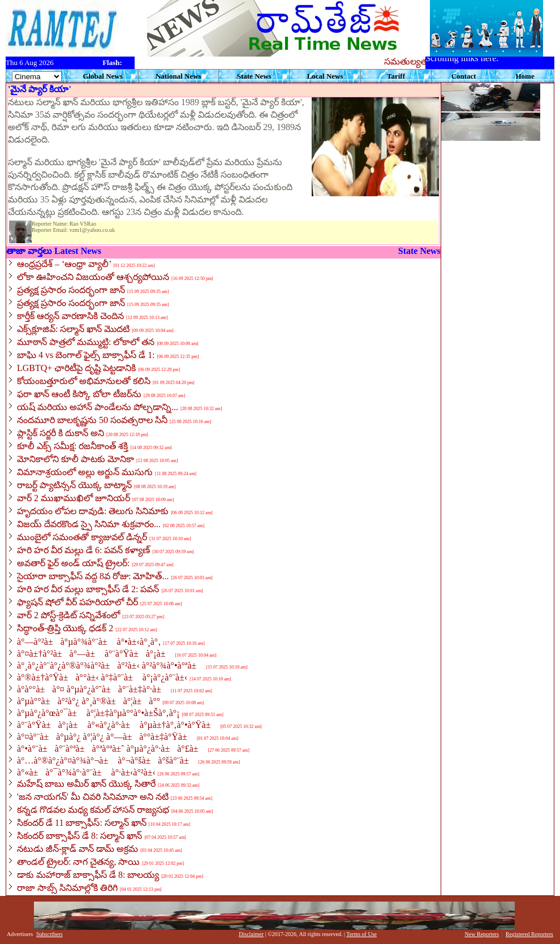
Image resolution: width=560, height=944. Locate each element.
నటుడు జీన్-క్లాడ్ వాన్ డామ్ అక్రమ (77, 849)
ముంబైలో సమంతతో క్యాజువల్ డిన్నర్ (82, 537)
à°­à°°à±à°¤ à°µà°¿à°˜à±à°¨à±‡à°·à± (93, 689)
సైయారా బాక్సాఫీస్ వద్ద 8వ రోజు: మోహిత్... (93, 576)
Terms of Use (361, 934)
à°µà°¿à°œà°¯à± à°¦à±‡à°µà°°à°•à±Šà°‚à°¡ (98, 713)
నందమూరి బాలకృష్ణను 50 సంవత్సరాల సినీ (92, 420)
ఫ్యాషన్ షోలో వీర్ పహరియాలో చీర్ (77, 602)
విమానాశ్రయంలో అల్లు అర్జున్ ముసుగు (85, 472)
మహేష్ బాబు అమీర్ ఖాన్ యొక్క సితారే (86, 784)
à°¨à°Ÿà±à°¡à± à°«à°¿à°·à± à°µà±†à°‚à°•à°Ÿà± (117, 725)
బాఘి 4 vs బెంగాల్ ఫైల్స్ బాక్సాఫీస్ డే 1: (86, 355)
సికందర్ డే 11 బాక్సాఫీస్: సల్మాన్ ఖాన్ (82, 823)
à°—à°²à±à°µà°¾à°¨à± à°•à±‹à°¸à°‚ (89, 642)
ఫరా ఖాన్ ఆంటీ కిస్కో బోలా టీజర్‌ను (79, 394)
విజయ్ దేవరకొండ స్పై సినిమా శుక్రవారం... (89, 524)
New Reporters (482, 934)
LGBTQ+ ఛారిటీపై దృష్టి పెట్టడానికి (76, 368)
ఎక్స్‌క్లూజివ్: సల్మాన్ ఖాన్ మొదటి (73, 329)
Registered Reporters (529, 934)
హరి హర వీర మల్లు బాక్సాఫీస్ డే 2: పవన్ (88, 589)
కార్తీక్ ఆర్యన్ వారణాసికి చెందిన (70, 316)
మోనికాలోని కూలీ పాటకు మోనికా (76, 459)
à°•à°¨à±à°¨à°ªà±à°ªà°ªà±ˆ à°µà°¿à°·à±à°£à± (111, 749)
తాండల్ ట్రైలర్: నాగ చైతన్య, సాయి (78, 862)
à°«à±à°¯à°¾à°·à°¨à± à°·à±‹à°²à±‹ (86, 772)
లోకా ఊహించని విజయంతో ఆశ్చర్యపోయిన (93, 277)
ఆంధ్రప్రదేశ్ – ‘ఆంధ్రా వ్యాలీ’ (64, 264)
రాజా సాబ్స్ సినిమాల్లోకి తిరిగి (67, 888)
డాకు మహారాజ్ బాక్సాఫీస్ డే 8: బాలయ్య (88, 875)
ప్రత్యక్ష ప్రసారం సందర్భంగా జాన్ (71, 290)
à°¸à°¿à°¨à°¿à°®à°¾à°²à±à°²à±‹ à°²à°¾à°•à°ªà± (110, 665)
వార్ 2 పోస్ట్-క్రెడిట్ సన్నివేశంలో (68, 615)
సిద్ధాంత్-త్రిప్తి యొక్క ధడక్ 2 (65, 628)
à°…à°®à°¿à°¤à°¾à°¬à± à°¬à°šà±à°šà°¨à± (107, 760)
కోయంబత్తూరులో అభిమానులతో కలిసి (84, 381)
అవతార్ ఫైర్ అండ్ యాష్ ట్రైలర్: (73, 563)
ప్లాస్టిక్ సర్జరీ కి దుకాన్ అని (61, 433)
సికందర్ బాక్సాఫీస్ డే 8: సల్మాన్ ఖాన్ (79, 836)
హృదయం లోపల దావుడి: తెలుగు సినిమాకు (93, 511)
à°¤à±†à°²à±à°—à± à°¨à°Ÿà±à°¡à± (95, 654)
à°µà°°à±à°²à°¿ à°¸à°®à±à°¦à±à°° (89, 701)
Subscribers (49, 934)
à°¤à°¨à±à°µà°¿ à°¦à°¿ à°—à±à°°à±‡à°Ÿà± (106, 737)
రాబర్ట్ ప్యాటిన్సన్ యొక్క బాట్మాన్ (74, 485)
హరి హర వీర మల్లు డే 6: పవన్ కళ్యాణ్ (83, 550)
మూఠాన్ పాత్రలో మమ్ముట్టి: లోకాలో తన (86, 342)
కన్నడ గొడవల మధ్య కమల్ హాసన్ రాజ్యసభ (93, 810)
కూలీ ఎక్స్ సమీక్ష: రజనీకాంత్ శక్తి (72, 446)
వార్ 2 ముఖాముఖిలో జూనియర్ (74, 498)
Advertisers (20, 934)
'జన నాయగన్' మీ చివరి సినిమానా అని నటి (93, 797)
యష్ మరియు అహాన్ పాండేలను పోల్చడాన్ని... (98, 407)
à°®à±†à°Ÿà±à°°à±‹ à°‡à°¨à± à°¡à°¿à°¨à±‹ (102, 677)
